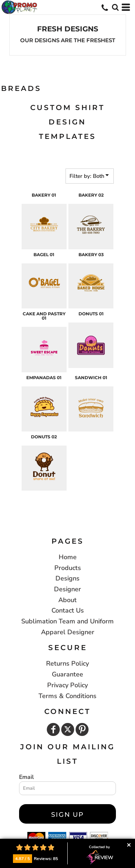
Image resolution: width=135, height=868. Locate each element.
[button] (115, 7)
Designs (67, 578)
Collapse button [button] (129, 845)
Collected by (100, 855)
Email (26, 777)
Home (68, 557)
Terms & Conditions (67, 696)
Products (68, 568)
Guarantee (67, 674)
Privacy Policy (67, 685)
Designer (67, 589)
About (67, 600)
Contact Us (68, 610)
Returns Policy (67, 663)
